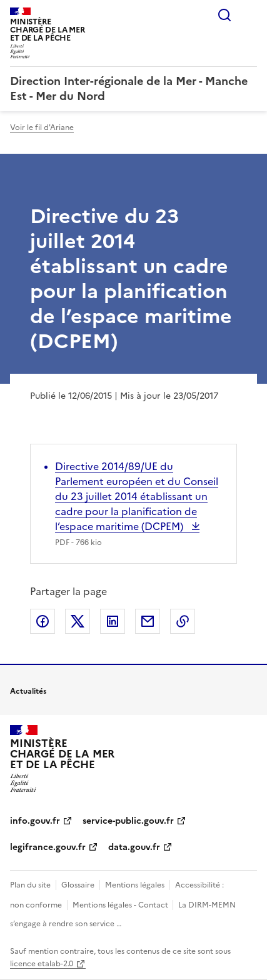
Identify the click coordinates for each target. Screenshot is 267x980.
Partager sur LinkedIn (113, 621)
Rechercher (224, 15)
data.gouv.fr (134, 847)
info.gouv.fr (35, 821)
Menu (249, 15)
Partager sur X (78, 621)
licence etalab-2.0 (42, 964)
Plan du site (30, 885)
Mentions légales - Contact (121, 905)
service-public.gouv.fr (128, 821)
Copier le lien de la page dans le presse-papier (183, 621)
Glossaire (78, 885)
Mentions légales (135, 885)
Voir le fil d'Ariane (42, 127)
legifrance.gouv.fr (48, 847)
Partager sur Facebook (43, 621)
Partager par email (148, 621)
